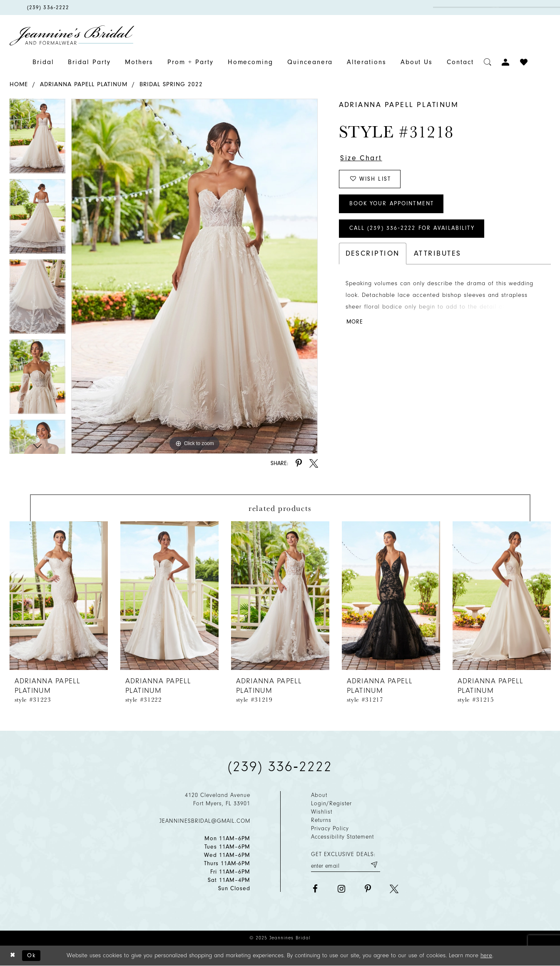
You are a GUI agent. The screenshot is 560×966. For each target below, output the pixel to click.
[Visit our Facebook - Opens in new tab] (315, 889)
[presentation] (59, 596)
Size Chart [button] (361, 158)
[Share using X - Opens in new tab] (314, 463)
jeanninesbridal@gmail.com (205, 821)
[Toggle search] (488, 62)
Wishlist (322, 812)
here (486, 955)
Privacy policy (330, 828)
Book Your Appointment (393, 204)
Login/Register (331, 803)
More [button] (355, 323)
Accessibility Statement (342, 837)
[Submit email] (374, 865)
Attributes (438, 254)
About (319, 795)
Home (19, 84)
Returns (321, 820)
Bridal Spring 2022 (171, 84)
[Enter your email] (346, 865)
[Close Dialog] (13, 956)
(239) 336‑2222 (280, 767)
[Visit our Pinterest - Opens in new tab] (368, 889)
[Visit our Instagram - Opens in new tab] (342, 889)
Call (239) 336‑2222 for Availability (413, 229)
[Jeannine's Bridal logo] (72, 35)
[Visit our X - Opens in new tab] (394, 889)
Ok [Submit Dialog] (32, 955)
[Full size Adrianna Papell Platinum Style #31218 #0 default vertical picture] (195, 276)
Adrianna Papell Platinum (84, 84)
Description (373, 254)
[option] (37, 139)
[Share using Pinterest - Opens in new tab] (299, 463)
